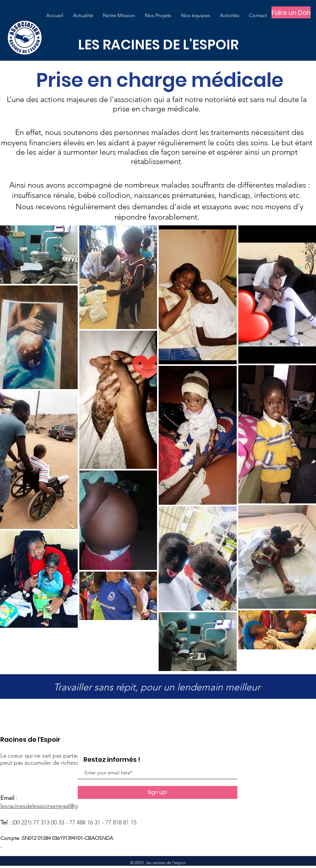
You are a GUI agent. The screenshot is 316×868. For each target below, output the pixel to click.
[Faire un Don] (291, 12)
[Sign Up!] (158, 792)
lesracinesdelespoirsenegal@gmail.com (51, 806)
